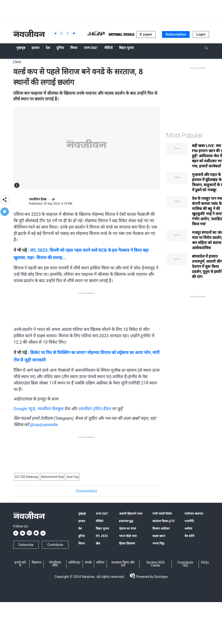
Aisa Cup (73, 477)
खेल (98, 543)
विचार (82, 543)
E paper (146, 34)
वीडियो (100, 521)
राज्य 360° (102, 514)
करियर (100, 562)
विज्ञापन (37, 562)
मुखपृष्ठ (82, 514)
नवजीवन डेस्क (38, 199)
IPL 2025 (102, 536)
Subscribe (26, 545)
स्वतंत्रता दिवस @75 (164, 521)
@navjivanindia (44, 425)
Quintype (160, 577)
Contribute (55, 545)
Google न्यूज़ (24, 409)
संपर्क (88, 562)
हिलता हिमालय (127, 543)
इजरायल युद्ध (126, 521)
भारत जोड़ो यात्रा (128, 536)
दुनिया (82, 536)
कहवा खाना (159, 536)
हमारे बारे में (20, 564)
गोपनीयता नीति (55, 564)
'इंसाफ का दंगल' (128, 528)
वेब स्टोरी (189, 536)
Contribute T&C (185, 564)
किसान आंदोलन (161, 528)
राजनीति (189, 521)
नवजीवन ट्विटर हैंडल (94, 409)
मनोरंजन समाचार (194, 514)
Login (201, 34)
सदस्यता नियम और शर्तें (123, 564)
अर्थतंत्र (188, 528)
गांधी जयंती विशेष (162, 514)
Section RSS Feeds (156, 564)
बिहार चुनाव (102, 528)
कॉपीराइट (74, 562)
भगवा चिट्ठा (158, 543)
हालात (82, 521)
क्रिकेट (18, 62)
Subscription (176, 34)
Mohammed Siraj (52, 477)
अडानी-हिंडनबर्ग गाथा (131, 514)
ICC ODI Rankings (27, 477)
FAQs (205, 562)
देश (80, 528)
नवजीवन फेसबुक (50, 409)
